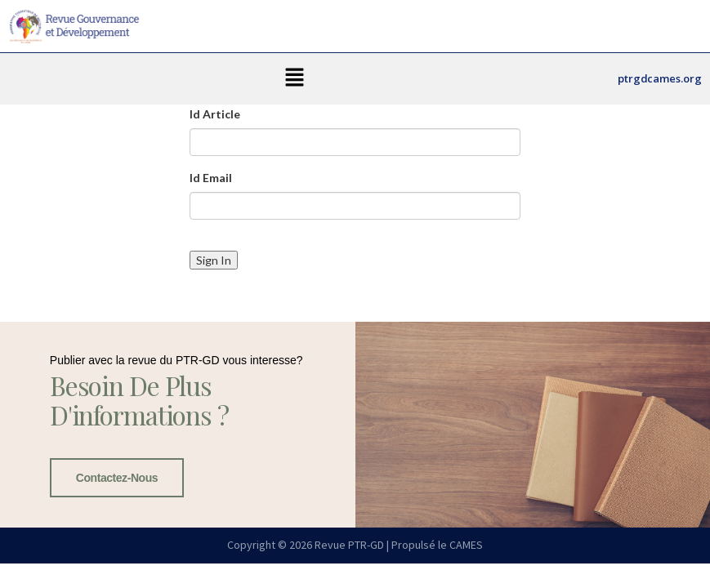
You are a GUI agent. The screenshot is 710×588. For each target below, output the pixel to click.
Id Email (211, 178)
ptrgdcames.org (660, 78)
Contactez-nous (117, 478)
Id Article (215, 114)
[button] (295, 79)
